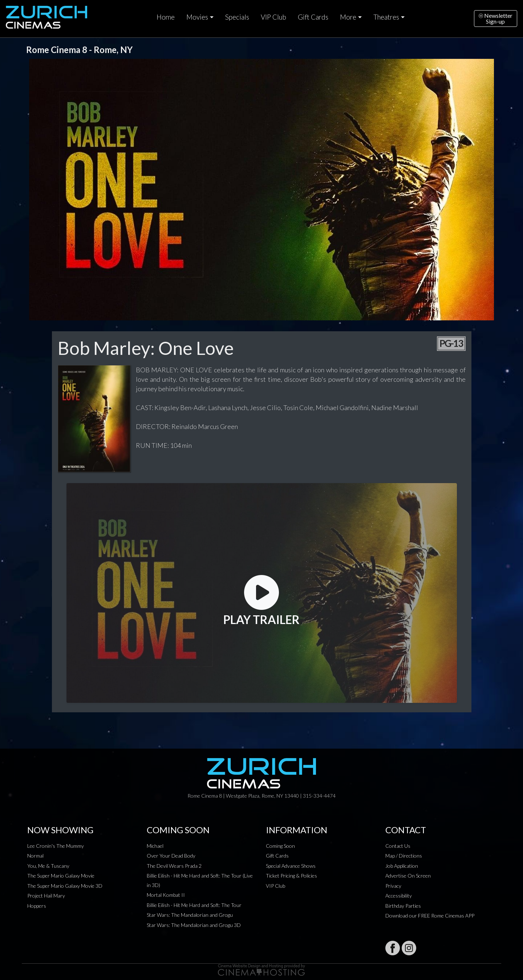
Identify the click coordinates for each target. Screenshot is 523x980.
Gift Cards (313, 17)
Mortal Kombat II (166, 895)
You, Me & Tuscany (48, 866)
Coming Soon (280, 846)
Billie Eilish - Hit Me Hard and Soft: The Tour (194, 905)
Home (166, 17)
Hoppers (37, 906)
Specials (237, 17)
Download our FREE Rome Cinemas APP (430, 916)
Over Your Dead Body (171, 856)
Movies (197, 17)
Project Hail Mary (46, 896)
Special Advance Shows (291, 866)
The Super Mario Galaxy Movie (61, 876)
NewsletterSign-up (496, 18)
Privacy (393, 886)
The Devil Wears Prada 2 (174, 866)
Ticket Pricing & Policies (291, 876)
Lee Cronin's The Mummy (56, 846)
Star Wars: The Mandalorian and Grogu (190, 915)
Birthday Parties (403, 906)
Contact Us (398, 846)
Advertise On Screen (408, 876)
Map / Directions (404, 856)
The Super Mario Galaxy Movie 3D (65, 886)
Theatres (386, 17)
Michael (155, 846)
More (348, 17)
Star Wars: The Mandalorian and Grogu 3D (194, 925)
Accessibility (399, 896)
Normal (35, 856)
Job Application (402, 866)
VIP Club (273, 17)
